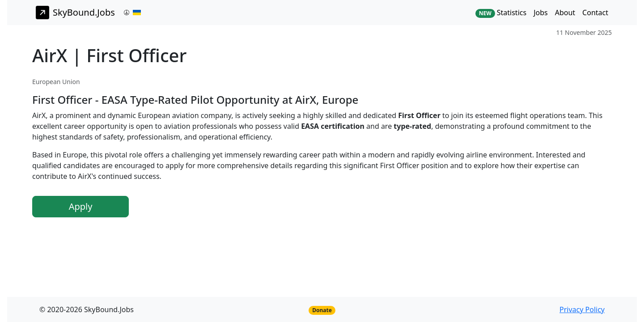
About (565, 13)
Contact (595, 13)
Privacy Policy (582, 309)
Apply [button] (81, 206)
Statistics (501, 13)
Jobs (541, 13)
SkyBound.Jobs (75, 13)
